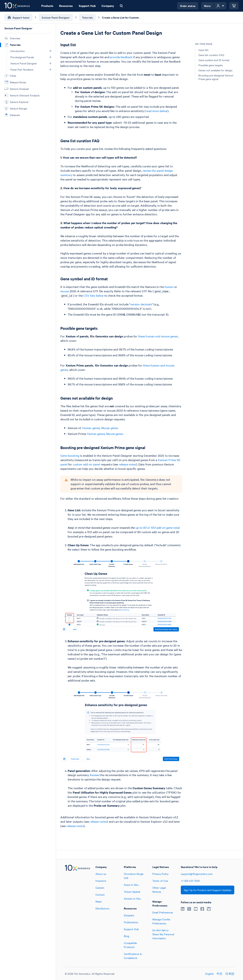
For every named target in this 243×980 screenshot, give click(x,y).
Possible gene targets (211, 65)
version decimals (141, 304)
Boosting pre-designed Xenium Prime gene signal (216, 77)
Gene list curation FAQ (211, 55)
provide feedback (121, 57)
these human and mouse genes (158, 336)
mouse (65, 291)
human (169, 287)
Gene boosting (70, 455)
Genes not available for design (215, 70)
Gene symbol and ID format (214, 60)
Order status (188, 6)
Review (94, 775)
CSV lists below (93, 295)
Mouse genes (110, 428)
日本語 (230, 974)
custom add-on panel (86, 464)
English (210, 974)
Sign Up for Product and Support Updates (208, 890)
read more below (156, 111)
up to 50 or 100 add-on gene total (158, 527)
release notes (128, 464)
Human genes (91, 428)
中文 (220, 974)
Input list (203, 50)
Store (207, 6)
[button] (50, 51)
